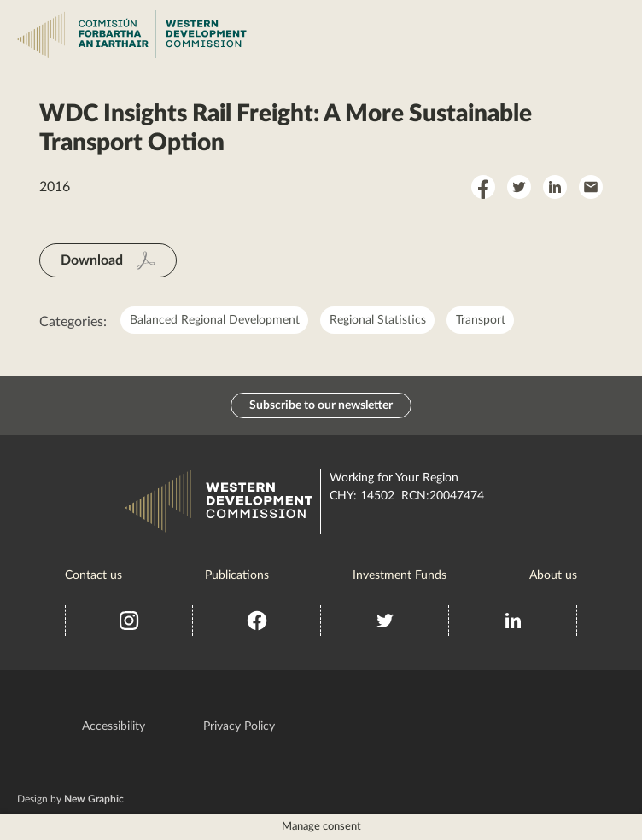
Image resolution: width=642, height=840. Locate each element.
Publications (237, 575)
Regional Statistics (378, 320)
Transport (481, 320)
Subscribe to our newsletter (321, 405)
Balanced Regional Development (215, 320)
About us (553, 575)
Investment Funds (400, 575)
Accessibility (114, 726)
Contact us (93, 575)
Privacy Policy (239, 726)
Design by (70, 799)
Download (92, 260)
